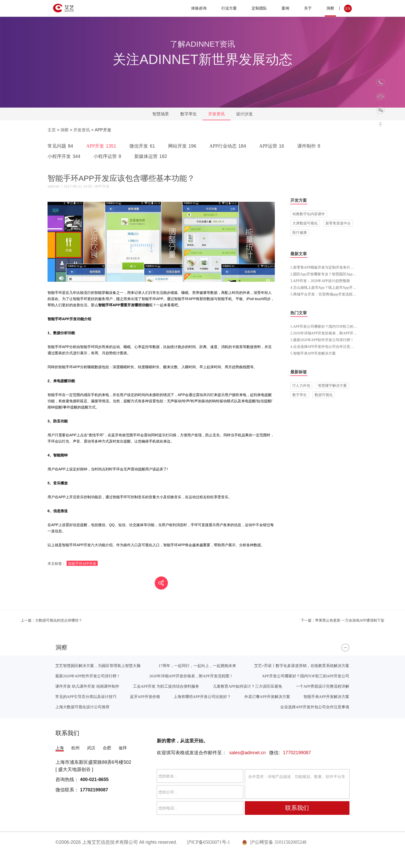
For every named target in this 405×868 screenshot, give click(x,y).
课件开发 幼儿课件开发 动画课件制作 (87, 686)
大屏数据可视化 (305, 223)
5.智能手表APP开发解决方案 (313, 353)
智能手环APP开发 (82, 564)
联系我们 (297, 808)
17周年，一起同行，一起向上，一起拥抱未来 (197, 666)
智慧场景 (161, 114)
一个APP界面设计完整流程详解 (322, 686)
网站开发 (183, 146)
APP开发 (102, 146)
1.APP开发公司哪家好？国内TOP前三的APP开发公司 (332, 326)
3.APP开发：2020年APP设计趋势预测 (320, 281)
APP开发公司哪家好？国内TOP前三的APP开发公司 (306, 676)
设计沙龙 (244, 114)
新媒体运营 (152, 156)
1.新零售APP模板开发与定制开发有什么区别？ (328, 267)
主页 (52, 130)
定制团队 (259, 8)
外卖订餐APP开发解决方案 (267, 697)
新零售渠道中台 (338, 223)
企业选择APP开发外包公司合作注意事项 (315, 707)
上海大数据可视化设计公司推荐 (82, 707)
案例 (285, 8)
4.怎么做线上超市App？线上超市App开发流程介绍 (330, 287)
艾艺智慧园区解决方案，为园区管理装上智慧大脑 (98, 666)
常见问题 (61, 146)
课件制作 (310, 146)
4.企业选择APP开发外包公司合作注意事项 (324, 347)
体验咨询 (199, 8)
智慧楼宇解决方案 (332, 385)
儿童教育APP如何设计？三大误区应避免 (247, 686)
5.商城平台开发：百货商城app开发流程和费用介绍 (330, 294)
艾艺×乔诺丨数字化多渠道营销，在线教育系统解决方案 (302, 666)
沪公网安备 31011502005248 (274, 842)
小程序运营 (108, 156)
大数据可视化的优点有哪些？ (51, 620)
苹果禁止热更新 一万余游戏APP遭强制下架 (342, 620)
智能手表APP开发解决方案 (326, 697)
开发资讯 (216, 114)
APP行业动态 (229, 146)
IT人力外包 (301, 385)
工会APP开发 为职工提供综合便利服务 (166, 686)
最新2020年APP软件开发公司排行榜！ (88, 676)
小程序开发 (65, 156)
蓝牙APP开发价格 (145, 697)
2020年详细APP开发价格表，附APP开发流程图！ (191, 676)
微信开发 (143, 146)
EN (348, 8)
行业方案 (229, 8)
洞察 (330, 8)
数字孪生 (189, 114)
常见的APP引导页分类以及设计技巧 (86, 697)
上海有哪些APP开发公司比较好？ (202, 697)
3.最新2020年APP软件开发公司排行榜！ (322, 340)
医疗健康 (300, 232)
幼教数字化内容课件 (309, 214)
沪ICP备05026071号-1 (208, 842)
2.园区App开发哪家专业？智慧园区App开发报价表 (330, 274)
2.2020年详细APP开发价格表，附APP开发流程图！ (331, 333)
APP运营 (273, 146)
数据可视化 (324, 395)
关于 (308, 8)
